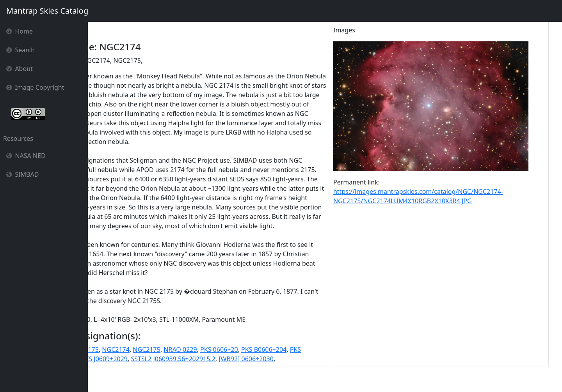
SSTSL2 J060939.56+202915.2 (240, 378)
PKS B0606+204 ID (118, 378)
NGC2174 (170, 368)
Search (20, 50)
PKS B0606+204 (318, 368)
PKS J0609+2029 (171, 378)
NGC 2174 (106, 368)
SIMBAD (22, 174)
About (20, 69)
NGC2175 (201, 368)
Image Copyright (35, 87)
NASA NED (26, 156)
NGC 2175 (138, 368)
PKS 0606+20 (273, 368)
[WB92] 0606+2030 (313, 378)
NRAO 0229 (234, 368)
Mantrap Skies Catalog (47, 11)
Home (20, 31)
